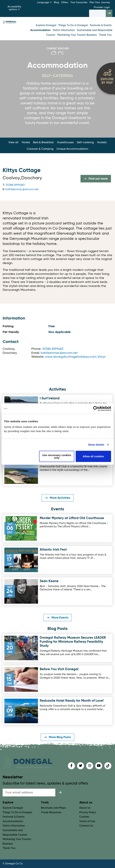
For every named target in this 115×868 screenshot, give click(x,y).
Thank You (105, 35)
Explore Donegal (46, 25)
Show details (96, 445)
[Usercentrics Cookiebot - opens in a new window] (96, 409)
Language (44, 2)
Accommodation (41, 30)
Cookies (84, 817)
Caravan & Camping (40, 149)
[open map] (106, 78)
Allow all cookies (93, 456)
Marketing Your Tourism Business (77, 35)
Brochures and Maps (53, 808)
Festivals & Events (101, 25)
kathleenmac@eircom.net (22, 189)
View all (13, 143)
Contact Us (86, 826)
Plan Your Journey (100, 2)
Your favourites (79, 2)
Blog (56, 2)
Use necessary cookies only (57, 456)
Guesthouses (65, 143)
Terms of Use (87, 821)
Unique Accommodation (72, 149)
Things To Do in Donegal (73, 25)
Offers (65, 2)
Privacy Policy (88, 812)
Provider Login (102, 7)
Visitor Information (64, 30)
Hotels (26, 143)
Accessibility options (14, 8)
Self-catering (85, 143)
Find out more (96, 179)
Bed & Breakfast (43, 143)
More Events (58, 618)
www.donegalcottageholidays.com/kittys (75, 357)
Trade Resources (51, 812)
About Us (85, 808)
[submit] (60, 793)
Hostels (102, 143)
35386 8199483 (15, 185)
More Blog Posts (57, 737)
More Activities (58, 498)
